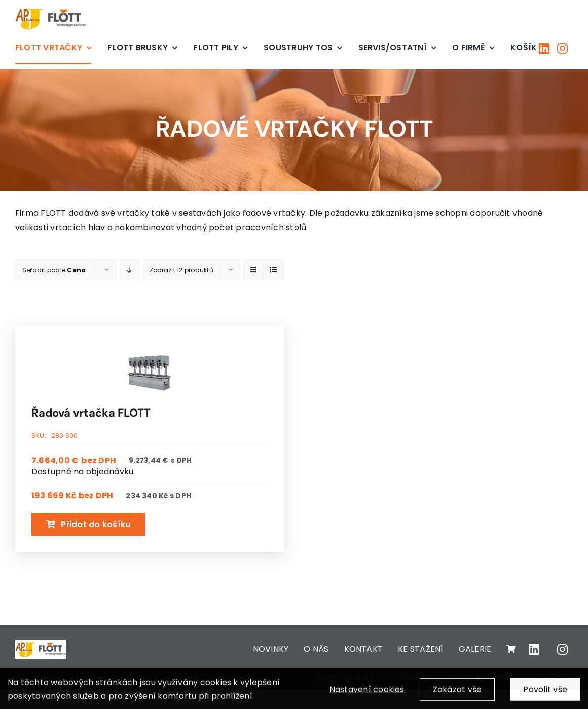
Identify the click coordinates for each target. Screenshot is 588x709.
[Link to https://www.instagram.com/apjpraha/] (562, 48)
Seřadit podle (54, 270)
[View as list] (273, 270)
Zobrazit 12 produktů (181, 270)
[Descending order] (130, 270)
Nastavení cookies (367, 694)
